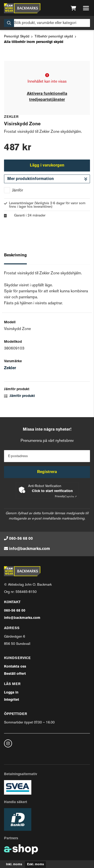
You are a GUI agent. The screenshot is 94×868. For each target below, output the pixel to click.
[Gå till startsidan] (22, 8)
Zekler (10, 368)
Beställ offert (15, 674)
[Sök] (47, 23)
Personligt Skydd (17, 37)
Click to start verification (52, 491)
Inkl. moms (14, 865)
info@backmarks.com (29, 549)
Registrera (47, 472)
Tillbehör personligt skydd (54, 37)
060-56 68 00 (21, 539)
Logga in (11, 693)
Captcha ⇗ (66, 497)
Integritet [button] (12, 700)
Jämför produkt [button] (19, 396)
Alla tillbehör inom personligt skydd (34, 42)
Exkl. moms (35, 865)
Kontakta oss (15, 667)
